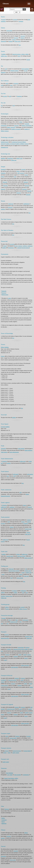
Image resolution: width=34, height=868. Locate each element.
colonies (23, 54)
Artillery (16, 778)
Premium (3, 596)
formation (21, 21)
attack (5, 660)
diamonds (5, 182)
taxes (11, 85)
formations (3, 21)
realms (10, 298)
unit (27, 593)
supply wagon (6, 762)
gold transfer (16, 474)
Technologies (10, 158)
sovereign (15, 20)
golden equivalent (25, 665)
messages (9, 836)
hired (23, 69)
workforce (25, 246)
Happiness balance (15, 71)
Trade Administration (14, 452)
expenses (20, 246)
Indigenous (4, 823)
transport (16, 656)
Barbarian (7, 809)
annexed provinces (17, 54)
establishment (26, 204)
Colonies (28, 533)
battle (29, 20)
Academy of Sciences (16, 129)
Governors (16, 83)
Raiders (3, 818)
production (30, 246)
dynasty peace (17, 41)
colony (23, 573)
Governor (29, 736)
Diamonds (4, 291)
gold (6, 69)
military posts (4, 56)
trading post (3, 507)
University (16, 126)
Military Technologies (27, 126)
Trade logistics (4, 452)
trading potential (28, 558)
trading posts (23, 461)
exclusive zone (28, 571)
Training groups (9, 596)
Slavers (3, 822)
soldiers (15, 593)
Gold (2, 85)
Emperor (22, 38)
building (4, 54)
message (4, 618)
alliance (26, 833)
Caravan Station (4, 685)
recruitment (14, 591)
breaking (11, 41)
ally (21, 622)
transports (17, 678)
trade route (27, 534)
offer (21, 492)
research (4, 20)
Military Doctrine (23, 609)
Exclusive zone (29, 636)
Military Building (5, 347)
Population (3, 169)
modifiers (3, 209)
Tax (2, 106)
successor (23, 36)
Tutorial (28, 60)
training (7, 609)
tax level (5, 96)
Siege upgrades (18, 775)
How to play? (13, 860)
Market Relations (28, 450)
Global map (11, 204)
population (27, 69)
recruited (22, 607)
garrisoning (3, 856)
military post (29, 573)
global (21, 122)
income (26, 175)
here (20, 45)
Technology (3, 449)
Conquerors (4, 820)
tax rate (26, 71)
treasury (23, 522)
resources (22, 173)
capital (20, 655)
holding (29, 520)
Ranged (6, 778)
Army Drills (10, 775)
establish (9, 463)
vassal (3, 574)
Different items (5, 295)
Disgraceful (3, 41)
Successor (16, 38)
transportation (21, 647)
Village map (14, 160)
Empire (18, 171)
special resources (26, 248)
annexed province (17, 649)
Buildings (3, 158)
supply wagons (16, 753)
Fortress (3, 356)
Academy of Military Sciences (22, 144)
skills (7, 83)
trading (27, 54)
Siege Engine (11, 778)
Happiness (3, 72)
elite (23, 593)
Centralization (26, 775)
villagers (12, 527)
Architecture (15, 142)
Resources (4, 293)
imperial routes (28, 529)
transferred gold (14, 622)
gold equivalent (15, 667)
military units (19, 158)
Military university (11, 127)
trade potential (21, 449)
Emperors (17, 736)
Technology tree (4, 147)
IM (26, 569)
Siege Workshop (10, 773)
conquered (10, 207)
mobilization (23, 591)
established (12, 507)
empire (21, 574)
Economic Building (5, 427)
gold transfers (30, 474)
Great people (9, 31)
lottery (19, 56)
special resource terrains (14, 571)
